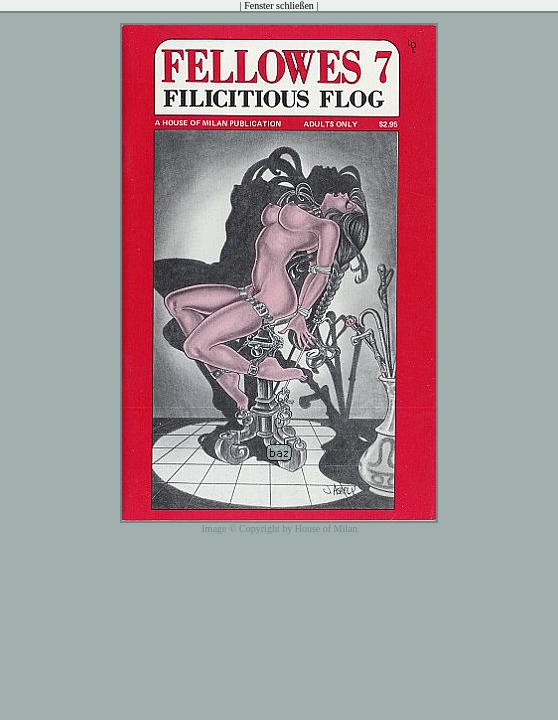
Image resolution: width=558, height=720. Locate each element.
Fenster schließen (279, 5)
